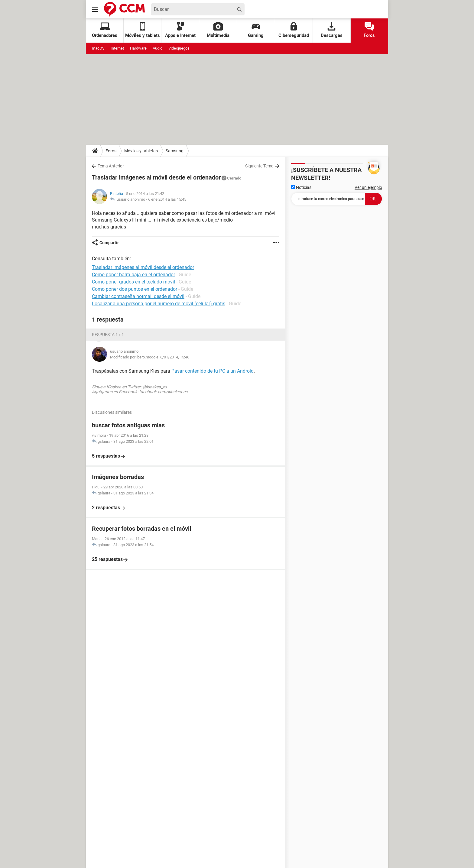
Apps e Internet (180, 30)
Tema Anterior (111, 166)
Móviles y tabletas (141, 151)
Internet (117, 48)
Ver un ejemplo (368, 187)
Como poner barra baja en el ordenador (133, 275)
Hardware (138, 48)
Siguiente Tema (259, 166)
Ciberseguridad (294, 30)
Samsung (175, 151)
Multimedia (218, 30)
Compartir (109, 243)
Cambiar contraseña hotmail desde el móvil (138, 296)
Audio (157, 48)
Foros (369, 30)
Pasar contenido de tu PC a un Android (213, 371)
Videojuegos (179, 48)
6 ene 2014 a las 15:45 (167, 199)
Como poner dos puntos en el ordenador (135, 289)
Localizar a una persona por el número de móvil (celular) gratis (159, 304)
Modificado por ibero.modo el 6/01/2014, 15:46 (150, 357)
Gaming (256, 30)
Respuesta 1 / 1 (108, 335)
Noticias (301, 187)
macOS (98, 48)
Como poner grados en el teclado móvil (133, 282)
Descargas (332, 30)
